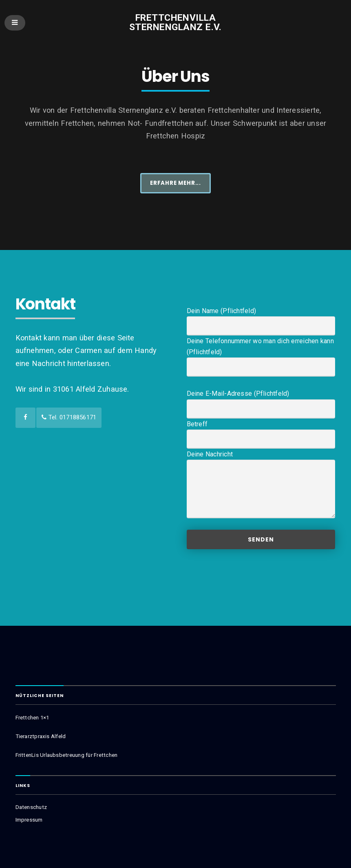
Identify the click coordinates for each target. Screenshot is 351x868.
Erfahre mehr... (175, 183)
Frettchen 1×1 (32, 718)
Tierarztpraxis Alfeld (41, 736)
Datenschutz (31, 807)
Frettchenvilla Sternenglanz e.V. (175, 22)
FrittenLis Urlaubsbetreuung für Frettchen (67, 755)
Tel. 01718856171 (69, 417)
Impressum (29, 820)
